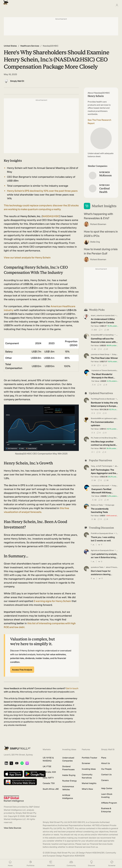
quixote (94, 567)
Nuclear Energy (69, 781)
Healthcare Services (30, 46)
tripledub (95, 370)
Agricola (94, 550)
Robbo (93, 505)
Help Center (107, 788)
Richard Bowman (98, 224)
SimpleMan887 (97, 335)
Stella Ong (95, 242)
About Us (105, 763)
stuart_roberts (97, 316)
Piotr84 (94, 533)
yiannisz (94, 354)
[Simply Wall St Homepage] (5, 2)
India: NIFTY (48, 778)
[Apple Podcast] (27, 763)
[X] (11, 763)
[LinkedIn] (6, 763)
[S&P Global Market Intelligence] (14, 799)
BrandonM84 (96, 418)
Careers (105, 780)
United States (10, 46)
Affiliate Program (109, 803)
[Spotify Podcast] (22, 763)
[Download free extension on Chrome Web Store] (20, 782)
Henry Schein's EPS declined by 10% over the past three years (42, 191)
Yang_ (93, 466)
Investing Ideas (89, 769)
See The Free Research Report (99, 122)
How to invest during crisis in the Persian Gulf (101, 251)
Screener (86, 763)
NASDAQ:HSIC (51, 216)
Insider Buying (69, 775)
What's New (87, 789)
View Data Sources (12, 828)
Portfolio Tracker (90, 758)
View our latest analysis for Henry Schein (27, 258)
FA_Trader (95, 438)
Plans (104, 758)
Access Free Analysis (22, 670)
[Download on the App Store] (13, 774)
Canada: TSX (49, 783)
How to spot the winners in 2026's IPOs (101, 234)
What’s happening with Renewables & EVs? (98, 216)
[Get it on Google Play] (35, 774)
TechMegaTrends (98, 399)
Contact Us (106, 775)
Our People (106, 769)
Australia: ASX (49, 772)
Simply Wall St (17, 81)
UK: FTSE (47, 766)
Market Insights (89, 783)
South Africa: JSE (51, 789)
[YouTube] (17, 763)
